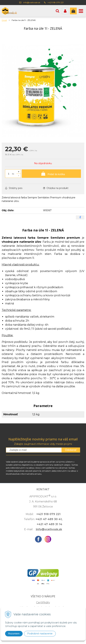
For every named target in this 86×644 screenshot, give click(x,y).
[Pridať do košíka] (51, 174)
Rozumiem (14, 634)
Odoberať (71, 450)
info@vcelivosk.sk (32, 2)
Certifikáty (43, 602)
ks (13, 174)
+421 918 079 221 (56, 2)
